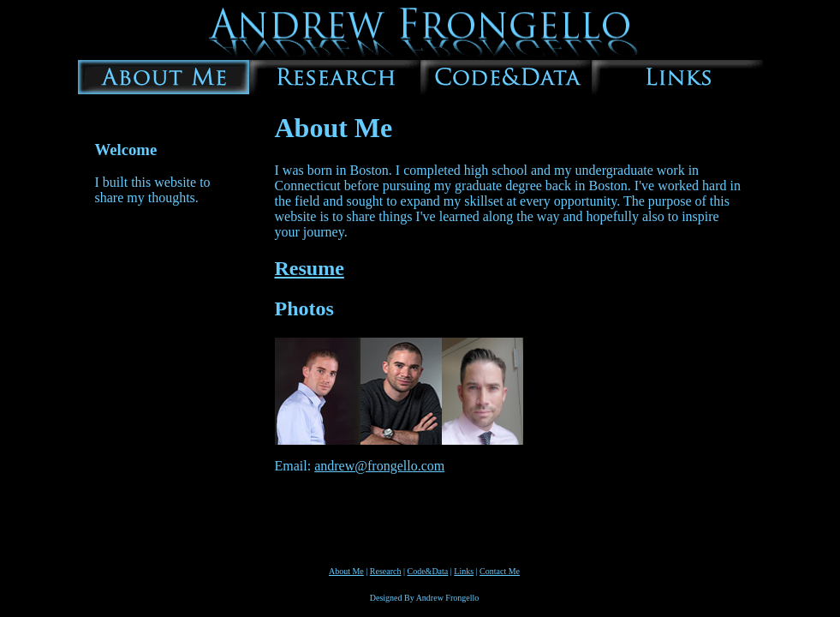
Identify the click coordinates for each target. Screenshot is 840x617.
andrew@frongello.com (379, 466)
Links (464, 571)
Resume (310, 268)
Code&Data (428, 571)
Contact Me (500, 571)
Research (386, 571)
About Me (346, 571)
